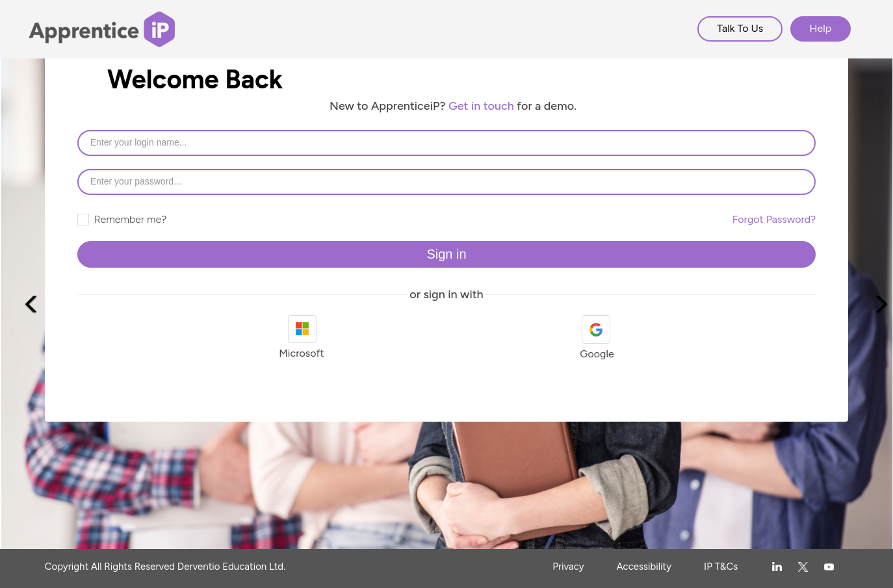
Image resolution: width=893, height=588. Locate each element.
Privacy (568, 567)
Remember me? (122, 219)
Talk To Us (740, 28)
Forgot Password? (774, 219)
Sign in (446, 254)
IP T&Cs (721, 567)
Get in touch (481, 106)
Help (821, 28)
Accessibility (644, 567)
